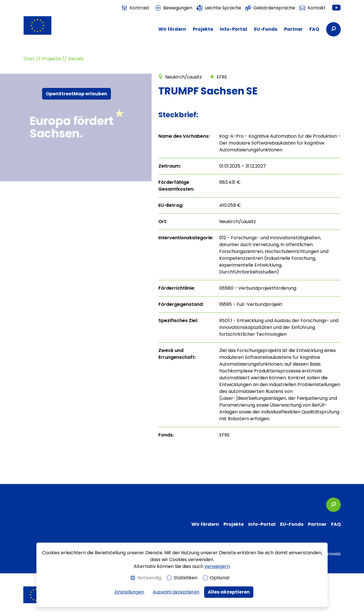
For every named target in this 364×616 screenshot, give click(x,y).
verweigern (217, 566)
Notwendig (149, 578)
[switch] (135, 8)
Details (76, 59)
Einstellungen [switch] (129, 592)
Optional (220, 578)
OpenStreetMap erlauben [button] (76, 94)
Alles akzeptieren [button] (229, 592)
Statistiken (186, 578)
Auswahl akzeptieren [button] (176, 592)
